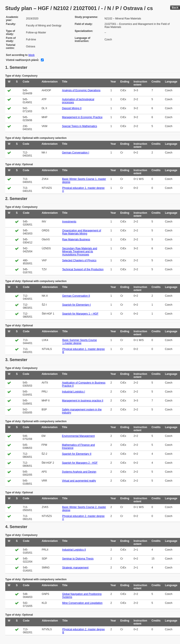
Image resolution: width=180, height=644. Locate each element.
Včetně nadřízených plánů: (22, 60)
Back (175, 8)
